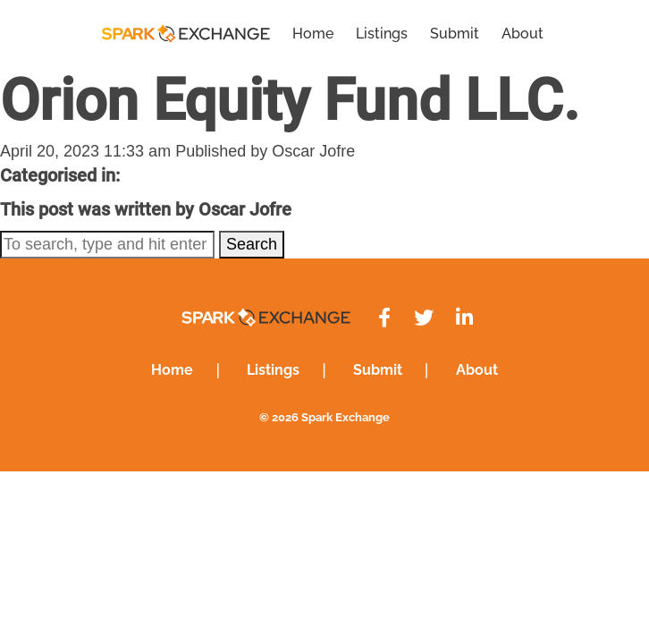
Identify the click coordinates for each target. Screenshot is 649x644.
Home (313, 34)
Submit (455, 34)
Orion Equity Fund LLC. (290, 101)
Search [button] (252, 244)
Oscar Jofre (313, 151)
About (523, 34)
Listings (382, 34)
